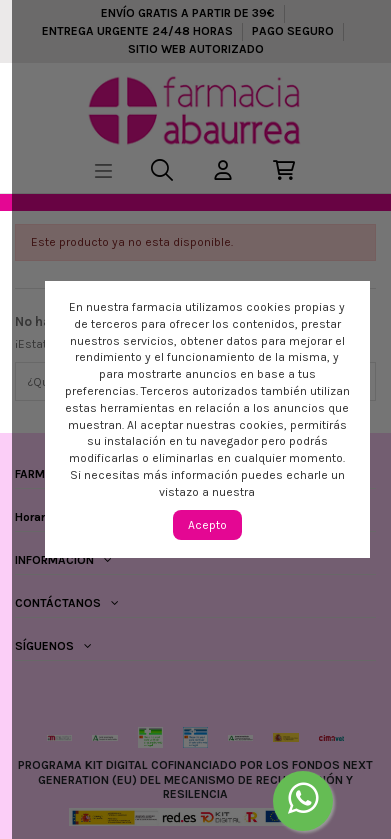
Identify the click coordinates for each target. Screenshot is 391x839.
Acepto (207, 525)
